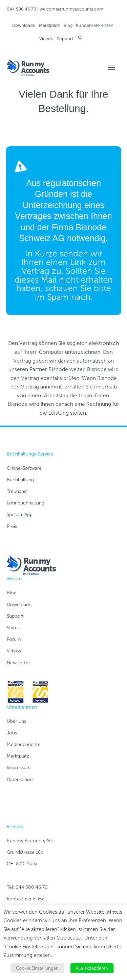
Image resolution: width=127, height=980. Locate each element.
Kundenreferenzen (95, 25)
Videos (46, 39)
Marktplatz (49, 25)
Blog (68, 25)
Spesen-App (20, 514)
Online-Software (24, 468)
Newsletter (18, 663)
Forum (14, 639)
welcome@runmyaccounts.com (71, 9)
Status (13, 628)
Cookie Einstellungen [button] (37, 968)
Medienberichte (24, 744)
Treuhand (17, 491)
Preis (12, 526)
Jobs (12, 733)
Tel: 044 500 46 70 (27, 887)
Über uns (16, 721)
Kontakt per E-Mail (27, 899)
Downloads (24, 25)
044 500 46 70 (22, 9)
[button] (80, 38)
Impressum (19, 768)
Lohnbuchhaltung (26, 503)
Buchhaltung (20, 480)
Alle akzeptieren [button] (92, 968)
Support (65, 39)
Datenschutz (20, 779)
